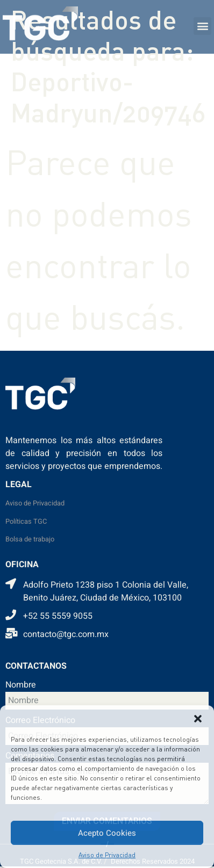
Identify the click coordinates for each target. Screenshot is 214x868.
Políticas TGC (26, 522)
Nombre (21, 686)
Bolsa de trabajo (30, 539)
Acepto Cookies (107, 833)
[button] (198, 719)
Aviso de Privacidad (107, 855)
